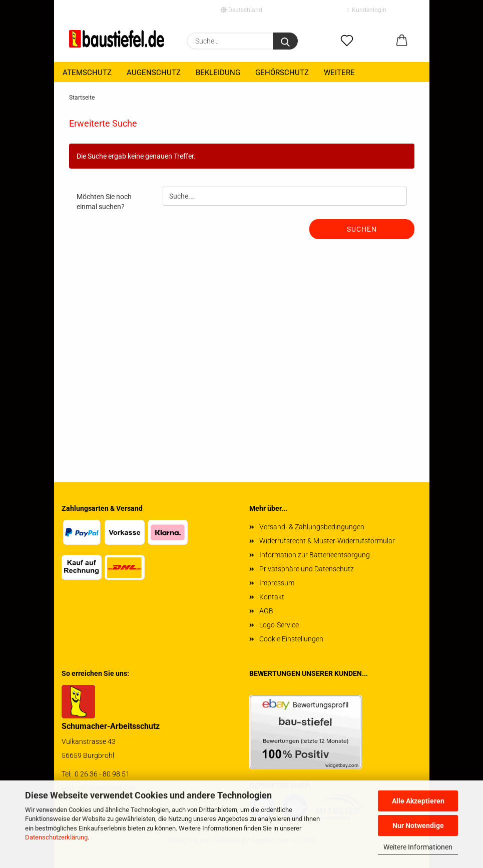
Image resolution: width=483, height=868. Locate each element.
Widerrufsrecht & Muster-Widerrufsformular (327, 541)
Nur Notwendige (418, 825)
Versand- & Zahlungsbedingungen (312, 527)
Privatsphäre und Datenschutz (307, 569)
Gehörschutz (282, 73)
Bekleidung (218, 73)
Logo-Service (279, 625)
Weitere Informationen (418, 847)
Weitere (339, 73)
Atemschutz (87, 73)
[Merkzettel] (347, 41)
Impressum (277, 583)
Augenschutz (154, 73)
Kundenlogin (367, 10)
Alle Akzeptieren (418, 801)
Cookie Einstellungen (291, 639)
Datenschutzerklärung (56, 837)
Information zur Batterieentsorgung (315, 555)
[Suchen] (285, 41)
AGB (266, 611)
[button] (402, 41)
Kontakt (272, 597)
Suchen (362, 229)
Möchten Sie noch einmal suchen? (104, 202)
